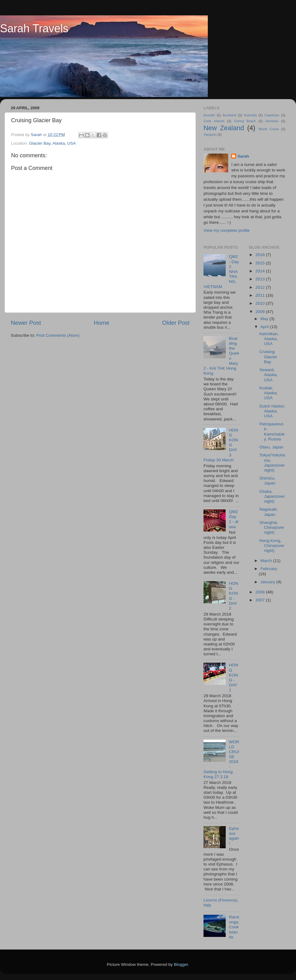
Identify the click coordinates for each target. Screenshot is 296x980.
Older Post (176, 323)
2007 (261, 600)
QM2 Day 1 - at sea (234, 519)
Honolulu (272, 121)
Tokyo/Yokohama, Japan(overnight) (272, 463)
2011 (261, 295)
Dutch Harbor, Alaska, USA (272, 411)
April (265, 327)
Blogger (181, 964)
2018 (261, 255)
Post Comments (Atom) (58, 335)
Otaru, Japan (271, 447)
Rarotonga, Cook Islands (234, 927)
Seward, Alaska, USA (268, 375)
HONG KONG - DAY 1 (233, 677)
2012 (261, 287)
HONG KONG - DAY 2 (233, 596)
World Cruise (269, 129)
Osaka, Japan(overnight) (272, 496)
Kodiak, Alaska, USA (268, 393)
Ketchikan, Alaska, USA (269, 339)
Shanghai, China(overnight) (272, 527)
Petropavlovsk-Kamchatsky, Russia (272, 432)
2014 (261, 271)
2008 (261, 592)
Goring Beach (245, 121)
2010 (261, 303)
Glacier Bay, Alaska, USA (53, 143)
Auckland (229, 115)
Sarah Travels (34, 28)
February (269, 569)
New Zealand (224, 128)
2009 (261, 312)
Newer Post (26, 323)
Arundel (209, 115)
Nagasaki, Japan (269, 512)
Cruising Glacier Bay (268, 357)
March (267, 561)
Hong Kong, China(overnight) (272, 546)
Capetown (272, 115)
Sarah (243, 156)
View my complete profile (227, 230)
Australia (250, 115)
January (269, 582)
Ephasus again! (234, 836)
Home (101, 323)
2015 (261, 263)
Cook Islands (214, 121)
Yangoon (210, 135)
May (265, 319)
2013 (261, 279)
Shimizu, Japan (267, 481)
